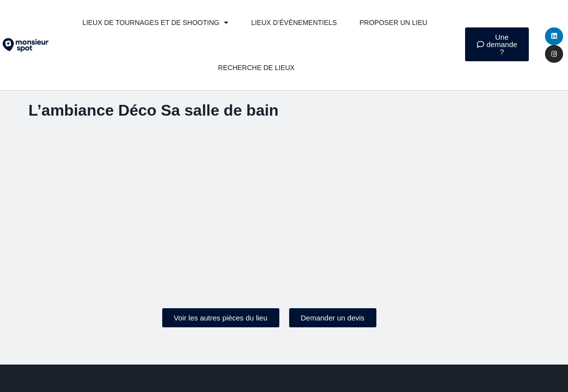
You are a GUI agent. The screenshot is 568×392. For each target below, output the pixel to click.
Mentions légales (231, 375)
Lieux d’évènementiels (294, 23)
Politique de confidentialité (321, 375)
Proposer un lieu (393, 23)
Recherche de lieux (256, 68)
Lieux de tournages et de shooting (155, 23)
